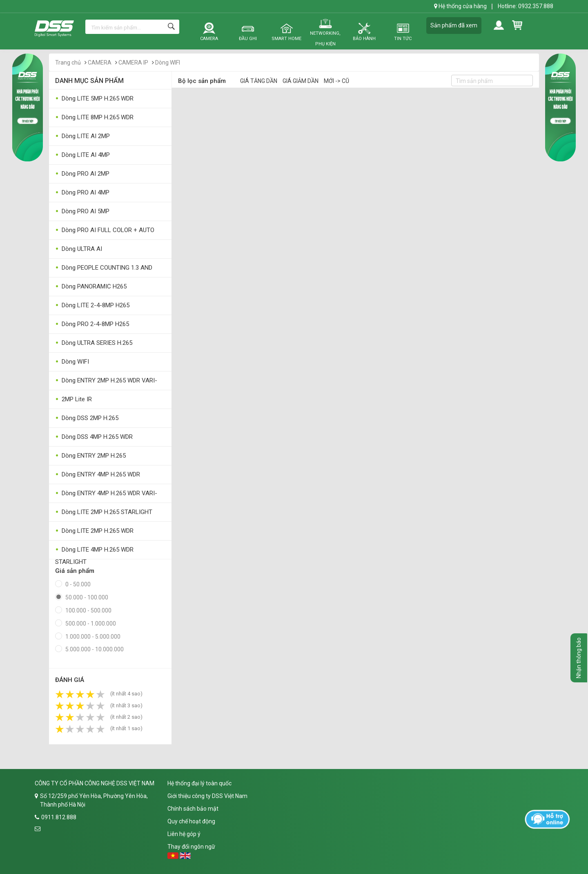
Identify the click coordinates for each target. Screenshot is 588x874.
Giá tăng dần (259, 81)
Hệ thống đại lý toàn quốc (199, 783)
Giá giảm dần (301, 81)
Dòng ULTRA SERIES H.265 (94, 343)
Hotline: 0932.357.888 (526, 6)
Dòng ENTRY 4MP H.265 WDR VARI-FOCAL (106, 495)
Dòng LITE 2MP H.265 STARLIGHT (104, 512)
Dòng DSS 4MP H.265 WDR (94, 437)
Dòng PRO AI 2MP (82, 174)
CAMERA (100, 63)
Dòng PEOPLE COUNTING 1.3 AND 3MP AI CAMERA (104, 269)
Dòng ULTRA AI (79, 249)
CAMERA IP (133, 63)
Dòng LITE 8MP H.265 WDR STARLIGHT (94, 119)
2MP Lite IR (73, 399)
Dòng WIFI (168, 63)
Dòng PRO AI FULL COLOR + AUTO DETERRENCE (105, 232)
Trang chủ (68, 63)
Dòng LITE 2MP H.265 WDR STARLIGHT (94, 533)
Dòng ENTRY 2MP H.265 (90, 456)
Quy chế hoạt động (191, 821)
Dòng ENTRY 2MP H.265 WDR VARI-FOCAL (106, 382)
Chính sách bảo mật (193, 809)
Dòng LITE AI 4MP (82, 155)
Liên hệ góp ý (184, 834)
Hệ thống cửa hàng (460, 6)
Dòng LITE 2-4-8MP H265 (92, 305)
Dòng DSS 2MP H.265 (87, 418)
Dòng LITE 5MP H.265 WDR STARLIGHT (94, 100)
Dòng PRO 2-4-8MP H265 (92, 324)
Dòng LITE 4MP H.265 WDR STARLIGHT (94, 551)
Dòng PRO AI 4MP (82, 193)
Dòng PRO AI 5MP (82, 211)
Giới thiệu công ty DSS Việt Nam (207, 796)
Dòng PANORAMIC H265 (91, 287)
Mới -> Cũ (336, 81)
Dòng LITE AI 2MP (82, 136)
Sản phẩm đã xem (454, 25)
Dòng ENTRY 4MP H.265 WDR (98, 475)
